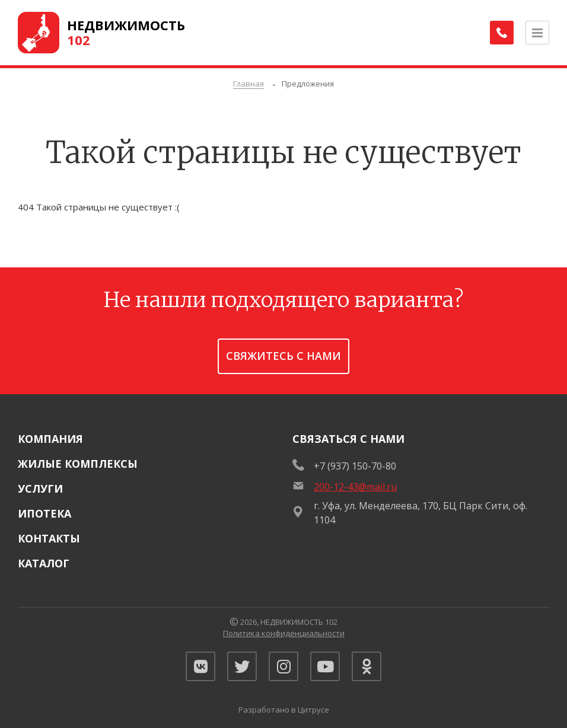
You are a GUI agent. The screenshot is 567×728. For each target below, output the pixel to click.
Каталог (44, 563)
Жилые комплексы (78, 464)
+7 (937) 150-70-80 (355, 466)
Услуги (40, 488)
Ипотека (44, 513)
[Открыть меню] (537, 33)
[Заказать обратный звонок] (502, 33)
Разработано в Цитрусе (284, 710)
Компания (50, 439)
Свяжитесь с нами (283, 356)
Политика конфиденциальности (284, 633)
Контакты (49, 538)
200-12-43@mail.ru (355, 487)
